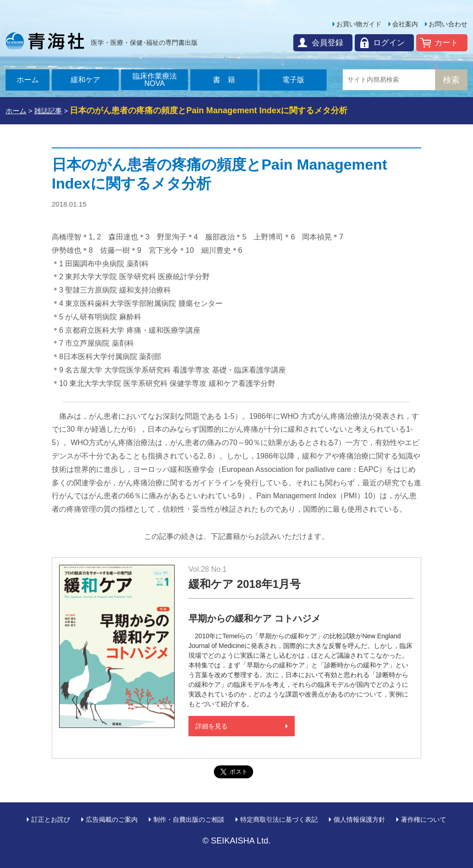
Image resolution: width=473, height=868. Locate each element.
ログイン (389, 43)
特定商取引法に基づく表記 (279, 819)
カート (446, 43)
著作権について (424, 819)
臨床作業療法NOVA (155, 80)
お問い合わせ (448, 24)
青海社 (45, 41)
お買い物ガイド (359, 24)
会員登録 (327, 43)
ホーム (28, 80)
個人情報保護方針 (359, 819)
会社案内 (405, 24)
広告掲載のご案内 (112, 819)
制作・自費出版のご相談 (189, 819)
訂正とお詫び (51, 819)
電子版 (293, 80)
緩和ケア (85, 80)
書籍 (228, 80)
